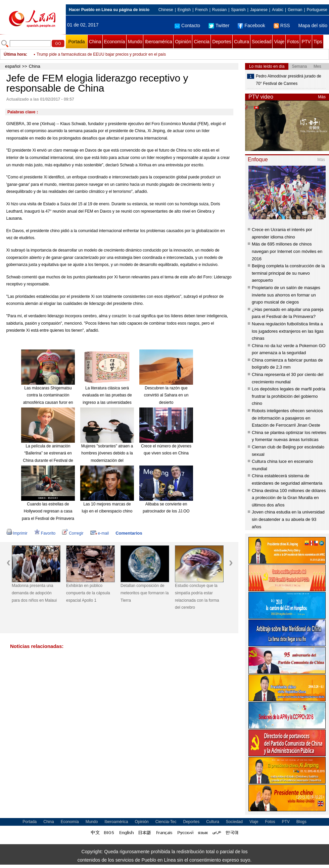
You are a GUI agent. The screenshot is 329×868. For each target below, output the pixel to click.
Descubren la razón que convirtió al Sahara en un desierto (166, 395)
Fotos (293, 42)
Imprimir (17, 533)
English (184, 10)
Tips (318, 42)
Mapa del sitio (313, 25)
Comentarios (129, 533)
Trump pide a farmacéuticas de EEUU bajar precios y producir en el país (101, 54)
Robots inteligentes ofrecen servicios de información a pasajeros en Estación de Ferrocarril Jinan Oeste (287, 418)
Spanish (238, 10)
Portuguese (317, 10)
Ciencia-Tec (166, 822)
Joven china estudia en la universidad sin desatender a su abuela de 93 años (288, 519)
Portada (76, 42)
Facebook (251, 25)
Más (322, 97)
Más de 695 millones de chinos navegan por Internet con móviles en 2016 (287, 251)
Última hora (15, 54)
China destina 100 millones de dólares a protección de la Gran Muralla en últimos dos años (289, 498)
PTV (306, 42)
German (295, 10)
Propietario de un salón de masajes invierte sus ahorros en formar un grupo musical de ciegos (286, 295)
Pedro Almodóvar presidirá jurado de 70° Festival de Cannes (289, 80)
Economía (115, 42)
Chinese (166, 10)
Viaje (279, 42)
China (95, 42)
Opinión (183, 42)
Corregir (73, 533)
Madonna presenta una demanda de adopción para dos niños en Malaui (34, 593)
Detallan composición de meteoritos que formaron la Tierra (145, 593)
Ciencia (202, 42)
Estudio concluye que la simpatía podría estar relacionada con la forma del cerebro (197, 596)
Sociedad (262, 42)
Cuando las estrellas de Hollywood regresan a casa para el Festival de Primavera (48, 511)
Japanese (259, 10)
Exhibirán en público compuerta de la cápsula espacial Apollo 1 (88, 593)
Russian (219, 10)
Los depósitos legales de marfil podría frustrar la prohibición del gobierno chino (289, 396)
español (13, 66)
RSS (282, 25)
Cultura (242, 42)
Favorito (45, 533)
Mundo (135, 42)
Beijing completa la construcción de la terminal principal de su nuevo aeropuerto (288, 273)
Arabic (278, 10)
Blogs (301, 822)
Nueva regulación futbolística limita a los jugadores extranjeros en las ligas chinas (288, 331)
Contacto (187, 25)
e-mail (100, 533)
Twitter (219, 25)
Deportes (222, 42)
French (201, 10)
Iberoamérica (158, 42)
